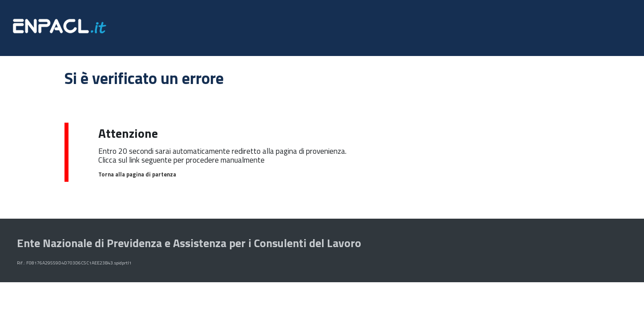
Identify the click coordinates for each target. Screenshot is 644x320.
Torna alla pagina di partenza (137, 174)
